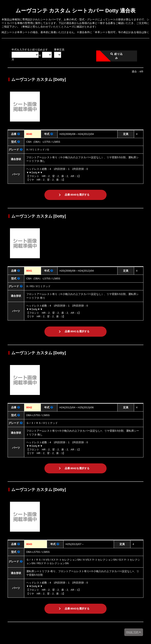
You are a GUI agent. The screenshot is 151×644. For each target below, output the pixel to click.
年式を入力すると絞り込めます (30, 50)
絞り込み (117, 56)
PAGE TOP (134, 632)
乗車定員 (59, 50)
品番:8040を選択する (77, 195)
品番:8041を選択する (77, 331)
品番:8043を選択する (77, 609)
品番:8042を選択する (77, 468)
